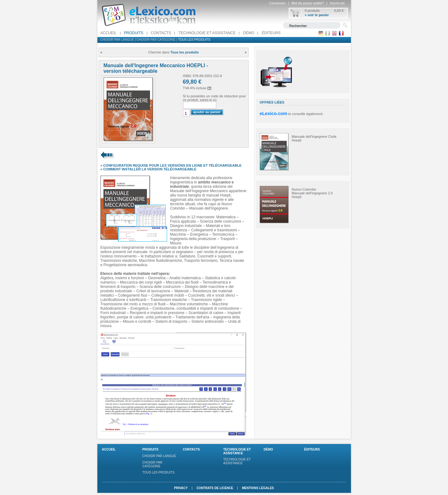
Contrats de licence (215, 488)
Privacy (181, 488)
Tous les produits (194, 40)
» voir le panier (317, 15)
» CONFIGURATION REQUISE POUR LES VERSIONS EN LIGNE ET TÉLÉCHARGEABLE (171, 165)
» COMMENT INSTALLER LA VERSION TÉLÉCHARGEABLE (149, 169)
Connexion (277, 3)
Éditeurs (271, 33)
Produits (134, 33)
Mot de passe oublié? (308, 3)
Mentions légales (258, 488)
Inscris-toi (337, 3)
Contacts (161, 33)
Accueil (109, 33)
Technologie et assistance (207, 33)
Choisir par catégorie (156, 40)
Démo (249, 33)
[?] (209, 88)
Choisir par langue (117, 40)
